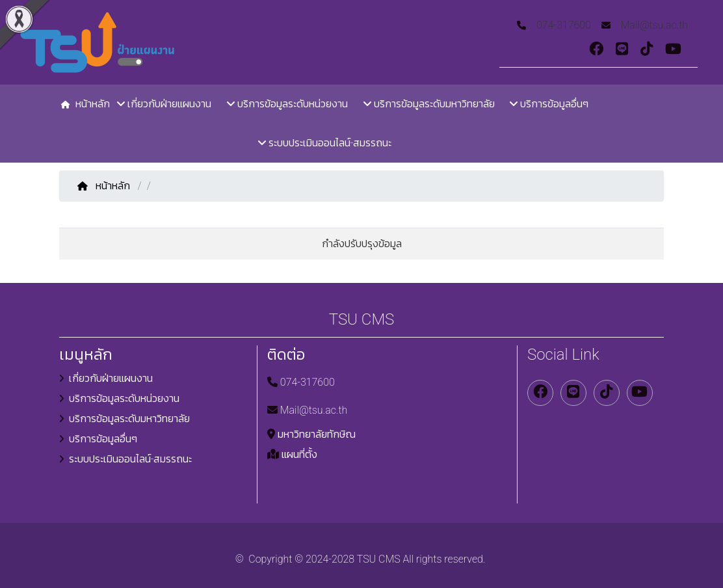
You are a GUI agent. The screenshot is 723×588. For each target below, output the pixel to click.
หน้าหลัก (105, 186)
